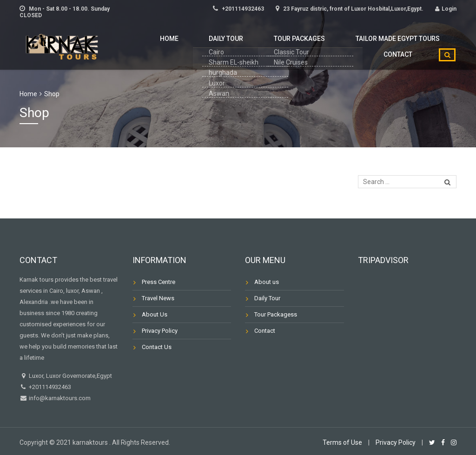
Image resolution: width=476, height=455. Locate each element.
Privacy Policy (160, 331)
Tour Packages (236, 45)
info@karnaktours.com (59, 398)
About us (267, 282)
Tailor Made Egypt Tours (325, 45)
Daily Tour (173, 45)
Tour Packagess (276, 314)
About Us (155, 314)
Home (128, 45)
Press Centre (159, 282)
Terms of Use (342, 442)
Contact (403, 45)
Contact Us (157, 347)
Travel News (158, 298)
